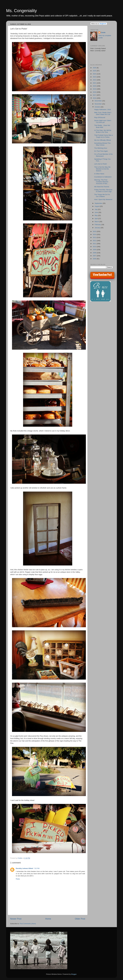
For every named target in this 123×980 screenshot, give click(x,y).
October (98, 107)
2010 (95, 247)
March (97, 222)
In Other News (99, 174)
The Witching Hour (101, 148)
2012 (95, 241)
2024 (95, 74)
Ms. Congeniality (21, 11)
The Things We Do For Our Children (102, 195)
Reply (18, 879)
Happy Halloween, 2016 (103, 110)
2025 (95, 71)
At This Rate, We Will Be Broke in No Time (103, 131)
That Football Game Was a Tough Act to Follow (104, 136)
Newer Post (16, 919)
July (96, 209)
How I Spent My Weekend (103, 199)
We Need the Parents (102, 187)
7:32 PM (37, 868)
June (97, 212)
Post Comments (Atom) (28, 924)
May (96, 215)
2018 (95, 92)
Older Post (80, 919)
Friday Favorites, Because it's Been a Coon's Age (103, 191)
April (96, 219)
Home (48, 919)
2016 (95, 98)
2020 (95, 86)
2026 (95, 68)
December (98, 101)
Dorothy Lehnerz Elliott (24, 868)
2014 (95, 234)
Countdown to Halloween (103, 177)
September (99, 203)
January (98, 228)
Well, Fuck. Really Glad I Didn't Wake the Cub (103, 113)
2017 (95, 95)
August (97, 206)
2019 (95, 89)
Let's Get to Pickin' (101, 164)
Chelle (103, 33)
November (98, 104)
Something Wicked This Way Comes (102, 144)
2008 (95, 253)
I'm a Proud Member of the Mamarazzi (103, 155)
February (98, 225)
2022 (95, 80)
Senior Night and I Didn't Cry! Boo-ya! (103, 121)
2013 (95, 237)
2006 (95, 259)
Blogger (74, 974)
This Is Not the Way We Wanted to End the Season (102, 169)
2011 (95, 244)
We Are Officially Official (103, 140)
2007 (95, 256)
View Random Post (102, 275)
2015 (95, 231)
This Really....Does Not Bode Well (102, 126)
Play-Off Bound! (100, 117)
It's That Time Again (101, 151)
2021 (95, 83)
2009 (95, 250)
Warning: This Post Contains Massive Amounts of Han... (101, 182)
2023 (95, 77)
